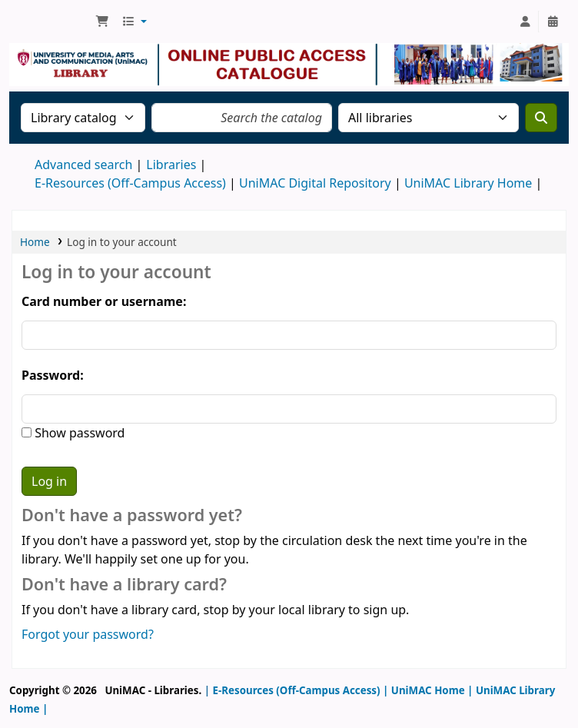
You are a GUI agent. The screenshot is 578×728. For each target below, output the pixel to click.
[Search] (541, 118)
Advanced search (83, 165)
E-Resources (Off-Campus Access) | (301, 690)
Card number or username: (104, 301)
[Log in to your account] (525, 22)
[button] (102, 22)
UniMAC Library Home (468, 183)
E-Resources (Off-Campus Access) (130, 183)
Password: (53, 375)
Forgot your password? (88, 634)
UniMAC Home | (430, 690)
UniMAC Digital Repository (315, 183)
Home (35, 242)
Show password (78, 433)
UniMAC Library (51, 22)
